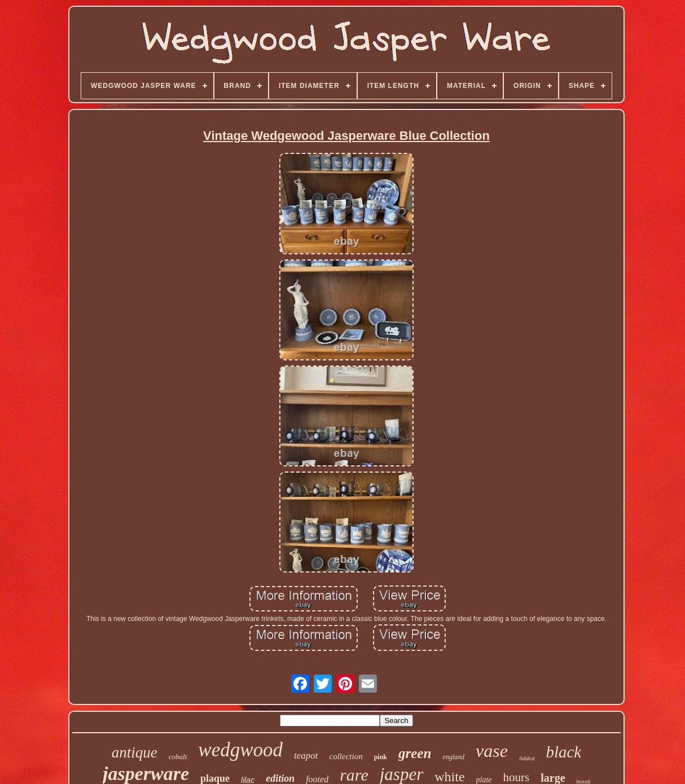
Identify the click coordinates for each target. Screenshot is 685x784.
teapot (306, 756)
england (453, 757)
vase (492, 751)
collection (346, 756)
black (563, 752)
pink (381, 757)
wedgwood (240, 750)
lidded (527, 758)
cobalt (178, 757)
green (415, 753)
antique (135, 752)
